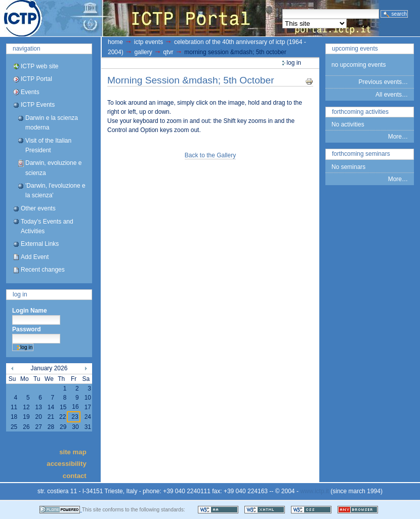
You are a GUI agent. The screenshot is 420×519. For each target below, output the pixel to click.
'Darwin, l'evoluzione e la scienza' (55, 190)
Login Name (30, 311)
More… (398, 137)
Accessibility (66, 464)
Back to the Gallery (210, 155)
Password (27, 329)
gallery (143, 52)
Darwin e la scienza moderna (52, 123)
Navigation (27, 49)
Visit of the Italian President (48, 145)
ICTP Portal (190, 18)
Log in (20, 294)
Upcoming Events (355, 49)
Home (115, 42)
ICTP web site (39, 66)
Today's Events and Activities (47, 226)
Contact (75, 475)
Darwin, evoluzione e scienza (53, 168)
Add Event (35, 257)
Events (30, 92)
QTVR (169, 52)
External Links (40, 244)
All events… (392, 95)
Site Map (73, 451)
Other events (38, 208)
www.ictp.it (314, 491)
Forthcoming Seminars (361, 154)
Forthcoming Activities (360, 112)
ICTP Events (38, 105)
